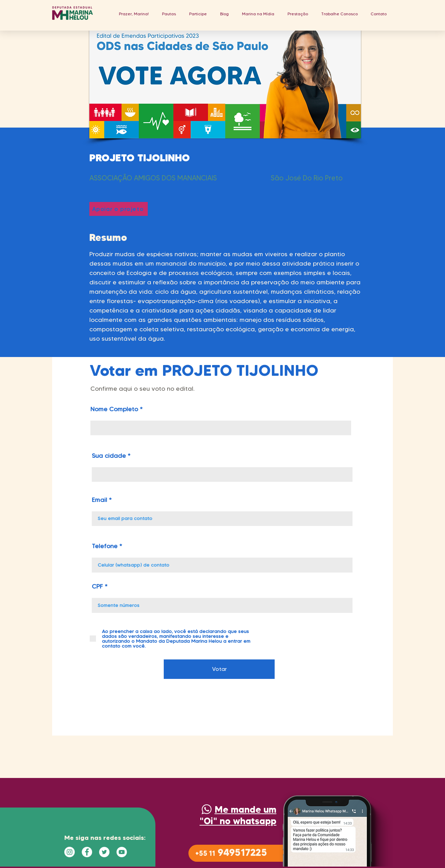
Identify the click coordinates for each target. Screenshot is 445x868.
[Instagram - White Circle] (70, 852)
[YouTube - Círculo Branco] (122, 852)
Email (99, 500)
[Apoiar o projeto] (119, 209)
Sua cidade (109, 456)
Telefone (105, 546)
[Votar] (219, 669)
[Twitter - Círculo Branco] (104, 852)
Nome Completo (114, 409)
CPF (97, 586)
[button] (169, 14)
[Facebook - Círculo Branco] (87, 852)
